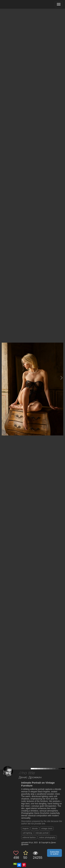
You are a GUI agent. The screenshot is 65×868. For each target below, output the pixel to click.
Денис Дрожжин (30, 777)
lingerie (26, 828)
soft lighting (27, 833)
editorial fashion (29, 837)
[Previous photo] (3, 378)
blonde (35, 828)
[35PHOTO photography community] (16, 4)
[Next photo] (62, 378)
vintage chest (47, 828)
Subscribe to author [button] (54, 853)
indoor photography (47, 837)
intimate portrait (42, 833)
